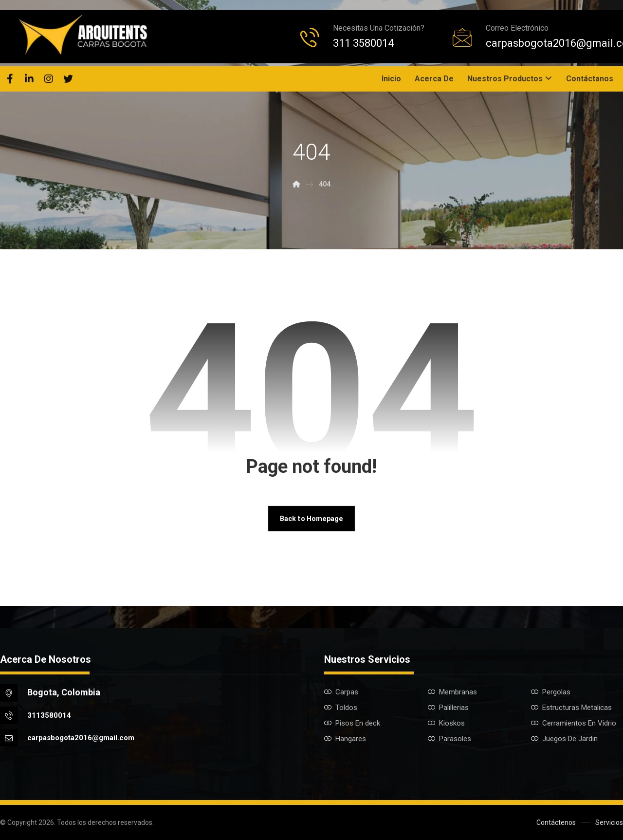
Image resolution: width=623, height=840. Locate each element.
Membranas (452, 692)
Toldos (341, 708)
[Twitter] (68, 79)
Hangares (345, 739)
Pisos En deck (352, 723)
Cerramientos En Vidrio (574, 723)
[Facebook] (10, 79)
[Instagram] (49, 79)
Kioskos (446, 723)
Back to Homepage (311, 518)
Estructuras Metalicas (571, 708)
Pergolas (551, 692)
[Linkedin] (29, 79)
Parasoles (449, 739)
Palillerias (448, 708)
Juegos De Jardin (564, 739)
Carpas (341, 692)
